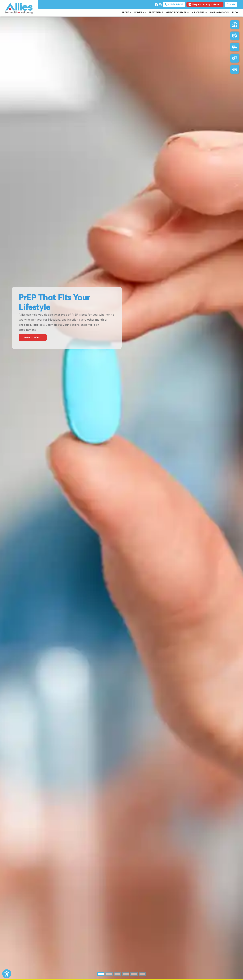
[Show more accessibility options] (7, 974)
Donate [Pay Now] (231, 4)
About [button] (127, 13)
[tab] (101, 974)
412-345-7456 (174, 4)
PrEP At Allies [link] (33, 337)
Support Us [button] (199, 13)
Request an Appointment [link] (205, 4)
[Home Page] (19, 8)
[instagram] (160, 4)
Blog (235, 13)
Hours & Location (220, 13)
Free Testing (156, 13)
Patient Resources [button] (177, 13)
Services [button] (140, 13)
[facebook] (156, 4)
